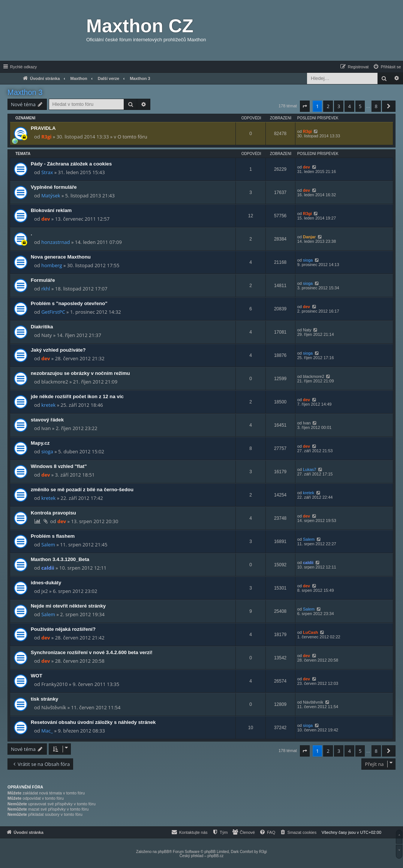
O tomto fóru (132, 137)
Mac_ (47, 731)
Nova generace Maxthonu (61, 257)
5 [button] (360, 106)
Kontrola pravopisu (53, 513)
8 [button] (376, 106)
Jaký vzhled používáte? (58, 350)
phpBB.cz (215, 856)
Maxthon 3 (25, 92)
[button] (305, 106)
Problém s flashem (53, 536)
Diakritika (42, 327)
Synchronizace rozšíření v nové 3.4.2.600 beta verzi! (92, 652)
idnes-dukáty (46, 583)
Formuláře (43, 280)
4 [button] (349, 106)
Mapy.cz (40, 443)
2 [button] (328, 106)
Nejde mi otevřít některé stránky (68, 606)
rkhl (46, 289)
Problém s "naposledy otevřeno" (69, 303)
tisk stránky (44, 699)
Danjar (309, 237)
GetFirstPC (53, 312)
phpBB (163, 852)
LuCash (310, 632)
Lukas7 (309, 469)
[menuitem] (387, 67)
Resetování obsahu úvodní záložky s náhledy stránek (93, 722)
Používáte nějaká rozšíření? (63, 629)
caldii (48, 568)
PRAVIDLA (43, 128)
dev (306, 167)
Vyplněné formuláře (54, 187)
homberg (52, 265)
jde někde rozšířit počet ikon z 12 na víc (77, 396)
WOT (37, 676)
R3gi (46, 137)
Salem (48, 545)
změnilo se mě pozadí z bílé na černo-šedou (82, 490)
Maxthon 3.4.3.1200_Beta (60, 559)
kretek (48, 405)
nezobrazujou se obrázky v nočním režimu (80, 373)
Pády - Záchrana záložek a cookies (71, 164)
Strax (47, 172)
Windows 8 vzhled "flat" (59, 466)
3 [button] (339, 106)
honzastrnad (55, 242)
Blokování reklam (51, 210)
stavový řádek (47, 420)
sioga (308, 260)
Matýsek (51, 196)
